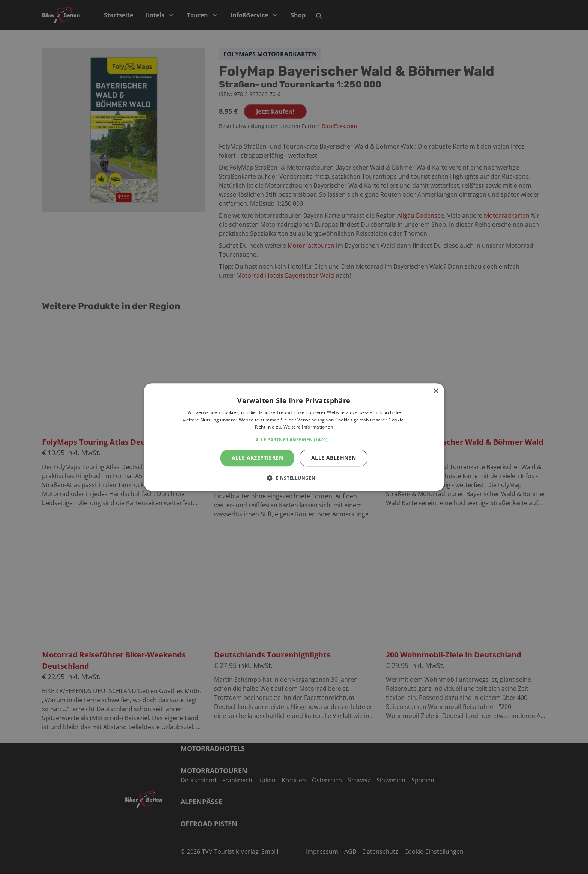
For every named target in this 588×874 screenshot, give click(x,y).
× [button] (436, 391)
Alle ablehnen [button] (334, 458)
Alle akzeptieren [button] (257, 458)
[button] (294, 440)
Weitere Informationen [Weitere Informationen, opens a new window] (308, 427)
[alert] (294, 437)
